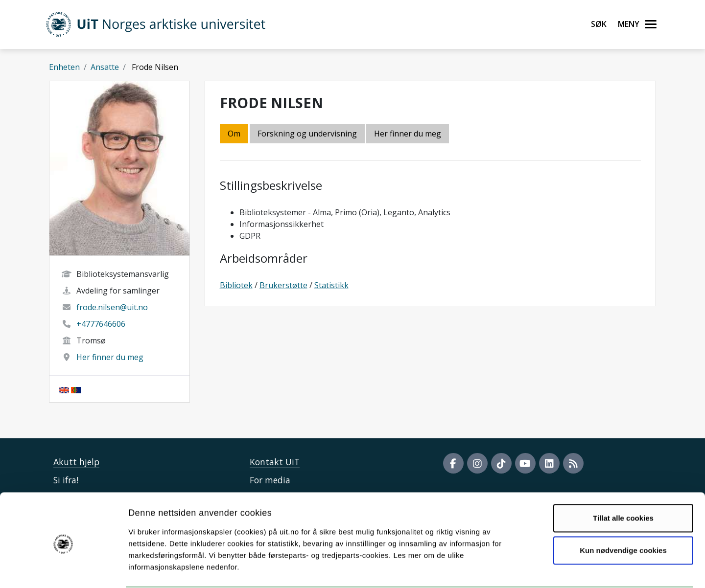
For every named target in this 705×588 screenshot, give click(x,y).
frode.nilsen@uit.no (112, 307)
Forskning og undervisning (307, 134)
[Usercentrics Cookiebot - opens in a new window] (63, 569)
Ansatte (105, 67)
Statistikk (331, 285)
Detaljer (521, 569)
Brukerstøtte (283, 285)
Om (234, 134)
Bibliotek (236, 285)
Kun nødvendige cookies (623, 512)
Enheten (64, 67)
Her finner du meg (110, 357)
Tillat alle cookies (623, 481)
